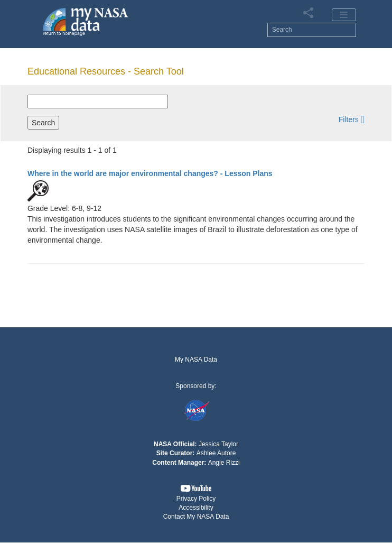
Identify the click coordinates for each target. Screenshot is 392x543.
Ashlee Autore (216, 453)
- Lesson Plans (150, 173)
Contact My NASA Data (196, 517)
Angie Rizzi (224, 463)
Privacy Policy (196, 499)
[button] (352, 119)
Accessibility (196, 508)
